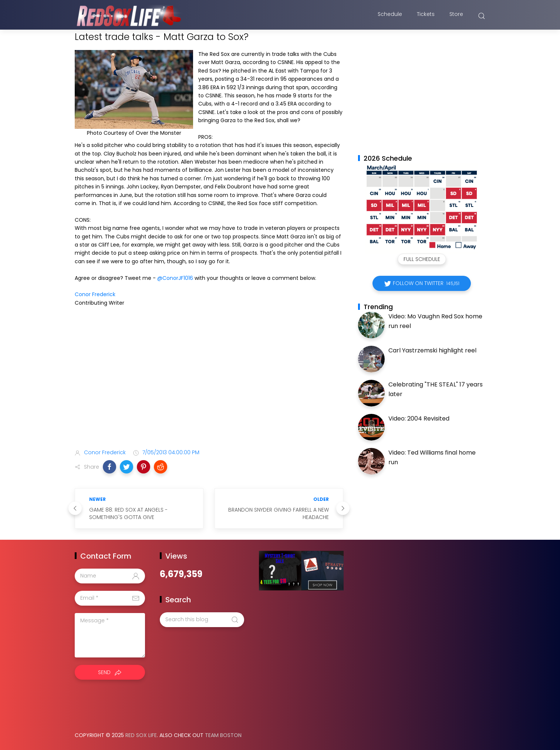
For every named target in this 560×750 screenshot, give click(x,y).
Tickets (426, 16)
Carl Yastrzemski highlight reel (432, 350)
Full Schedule (422, 259)
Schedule (390, 16)
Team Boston (223, 735)
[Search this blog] (202, 620)
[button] (109, 467)
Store (456, 16)
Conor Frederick (95, 294)
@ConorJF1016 (175, 278)
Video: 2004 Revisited (419, 418)
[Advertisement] (209, 385)
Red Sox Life (141, 735)
